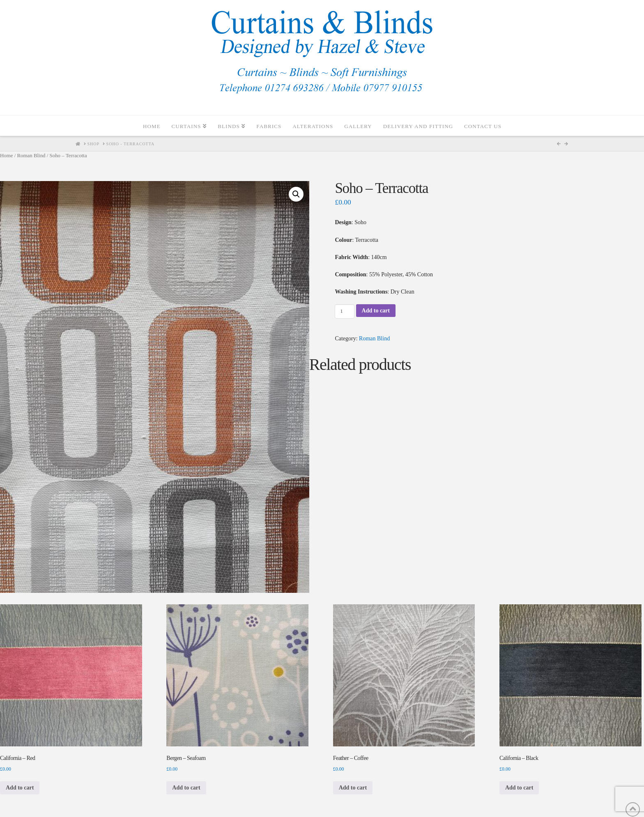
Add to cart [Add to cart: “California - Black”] (519, 788)
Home (6, 156)
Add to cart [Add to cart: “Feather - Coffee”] (353, 788)
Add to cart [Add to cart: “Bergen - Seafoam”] (186, 788)
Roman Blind (31, 156)
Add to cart (376, 311)
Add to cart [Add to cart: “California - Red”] (20, 788)
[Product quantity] (344, 311)
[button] (296, 194)
